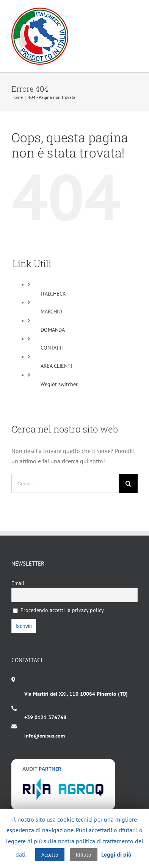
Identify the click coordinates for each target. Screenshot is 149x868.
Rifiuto (84, 855)
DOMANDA (53, 330)
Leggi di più (116, 854)
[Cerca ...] (65, 483)
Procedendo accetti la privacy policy (58, 610)
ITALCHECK (53, 294)
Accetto (50, 855)
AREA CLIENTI (56, 366)
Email (18, 583)
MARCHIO (51, 312)
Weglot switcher (59, 384)
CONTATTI (52, 348)
